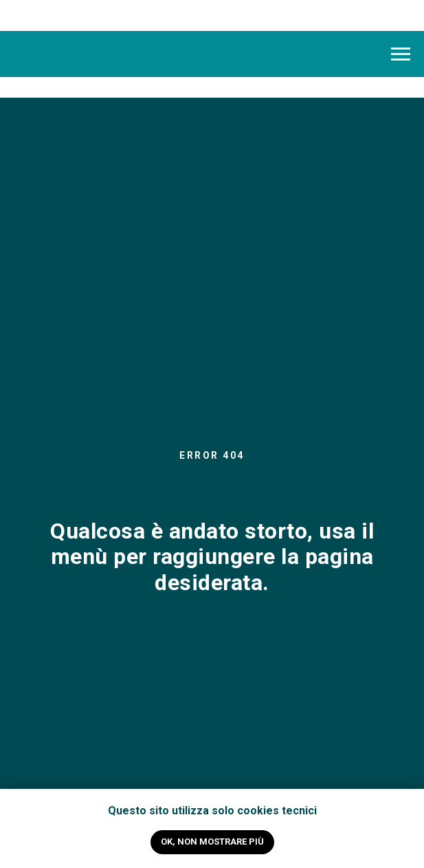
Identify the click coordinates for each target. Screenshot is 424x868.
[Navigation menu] (401, 54)
